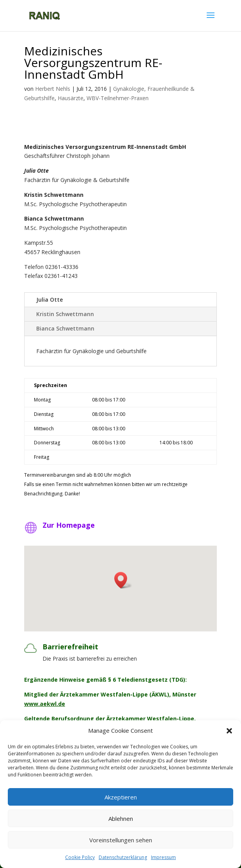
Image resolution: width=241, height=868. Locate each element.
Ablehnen (121, 819)
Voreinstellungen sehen (121, 840)
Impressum (163, 857)
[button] (229, 731)
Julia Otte (50, 300)
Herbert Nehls (53, 89)
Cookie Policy (80, 857)
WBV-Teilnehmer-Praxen (118, 98)
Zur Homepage (69, 525)
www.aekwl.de (45, 704)
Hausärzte (71, 98)
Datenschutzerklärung (123, 857)
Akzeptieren (121, 797)
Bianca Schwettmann (65, 328)
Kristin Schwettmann (65, 314)
